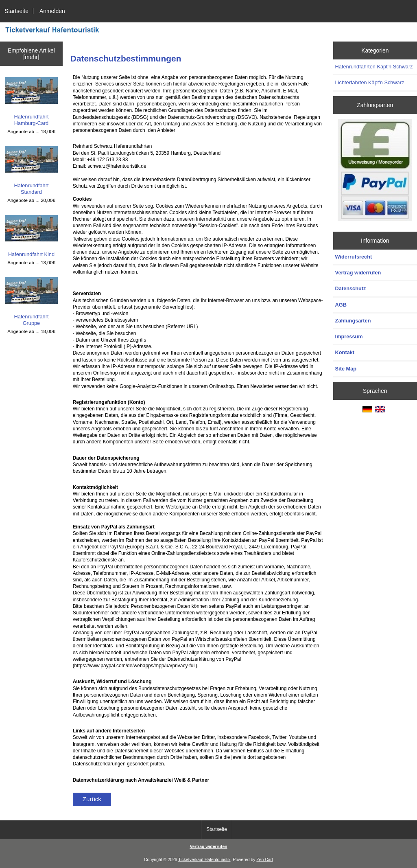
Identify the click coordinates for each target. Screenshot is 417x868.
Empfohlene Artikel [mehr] (31, 54)
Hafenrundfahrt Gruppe (32, 301)
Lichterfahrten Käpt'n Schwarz (370, 82)
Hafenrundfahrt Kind (32, 236)
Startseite (16, 11)
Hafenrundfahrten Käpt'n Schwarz (374, 67)
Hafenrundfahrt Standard (32, 170)
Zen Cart (265, 860)
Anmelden (52, 11)
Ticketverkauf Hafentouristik (204, 860)
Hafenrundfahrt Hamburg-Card (32, 102)
